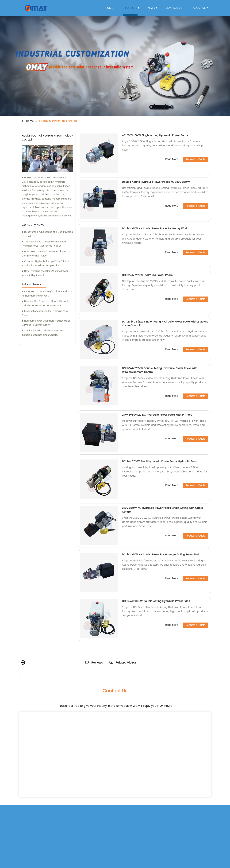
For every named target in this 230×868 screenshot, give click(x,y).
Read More (172, 159)
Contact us (174, 8)
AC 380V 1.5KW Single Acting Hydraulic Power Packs (155, 135)
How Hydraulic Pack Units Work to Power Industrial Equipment (45, 273)
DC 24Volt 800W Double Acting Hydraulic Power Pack (156, 601)
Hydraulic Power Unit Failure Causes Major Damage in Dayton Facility (46, 323)
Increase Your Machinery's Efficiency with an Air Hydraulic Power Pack (47, 294)
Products (131, 8)
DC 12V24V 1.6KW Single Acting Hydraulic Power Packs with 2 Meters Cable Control (165, 324)
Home (109, 8)
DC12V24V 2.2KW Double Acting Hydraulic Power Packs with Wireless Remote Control (160, 370)
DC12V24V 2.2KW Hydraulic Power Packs (147, 275)
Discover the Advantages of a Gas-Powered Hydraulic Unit (47, 234)
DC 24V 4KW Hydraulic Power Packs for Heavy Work (155, 229)
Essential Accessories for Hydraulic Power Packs (46, 313)
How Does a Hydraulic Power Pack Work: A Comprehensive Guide (46, 254)
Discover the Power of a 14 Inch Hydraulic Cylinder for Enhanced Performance (46, 303)
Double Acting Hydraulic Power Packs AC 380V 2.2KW (156, 182)
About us (199, 8)
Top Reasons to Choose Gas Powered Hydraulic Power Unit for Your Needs (44, 244)
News (152, 8)
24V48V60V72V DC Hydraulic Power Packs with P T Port (157, 415)
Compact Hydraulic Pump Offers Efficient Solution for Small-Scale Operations (45, 263)
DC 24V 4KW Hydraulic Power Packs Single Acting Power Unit (161, 555)
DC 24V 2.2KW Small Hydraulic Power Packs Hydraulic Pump (160, 461)
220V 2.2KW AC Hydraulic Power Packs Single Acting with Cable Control (162, 510)
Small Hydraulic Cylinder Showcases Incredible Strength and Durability (43, 333)
